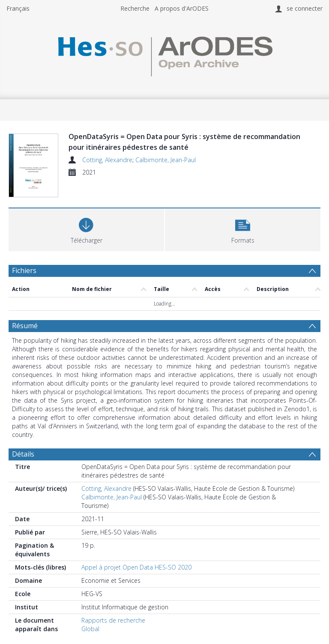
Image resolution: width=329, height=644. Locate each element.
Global (90, 629)
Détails (23, 454)
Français (18, 8)
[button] (243, 229)
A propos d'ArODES (182, 8)
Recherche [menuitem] (135, 8)
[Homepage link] (164, 54)
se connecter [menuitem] (305, 8)
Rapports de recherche (113, 620)
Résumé (25, 326)
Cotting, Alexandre (107, 160)
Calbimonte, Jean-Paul (166, 160)
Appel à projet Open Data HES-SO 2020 (136, 567)
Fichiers (24, 270)
